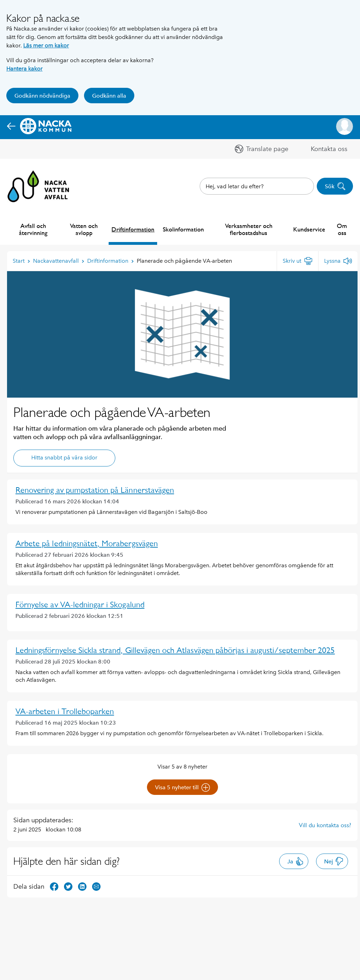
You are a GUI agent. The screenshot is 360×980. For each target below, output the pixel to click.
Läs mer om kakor (46, 45)
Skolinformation (183, 229)
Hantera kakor (24, 69)
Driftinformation (133, 229)
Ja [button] (295, 861)
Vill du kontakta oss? (325, 825)
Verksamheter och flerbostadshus (249, 229)
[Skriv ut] (298, 261)
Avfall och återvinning (33, 229)
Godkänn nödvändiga (42, 96)
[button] (345, 126)
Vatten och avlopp (84, 229)
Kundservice (309, 229)
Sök (335, 186)
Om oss (342, 229)
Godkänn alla (109, 96)
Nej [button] (334, 861)
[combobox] (257, 186)
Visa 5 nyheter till (182, 788)
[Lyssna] (338, 261)
